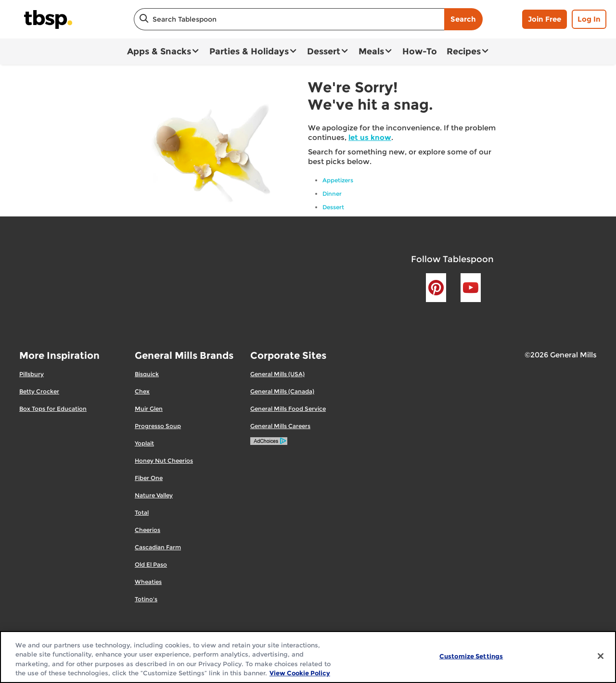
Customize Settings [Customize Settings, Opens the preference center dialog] (471, 656)
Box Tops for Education (53, 409)
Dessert (333, 207)
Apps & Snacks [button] (159, 51)
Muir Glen (149, 409)
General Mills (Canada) (282, 391)
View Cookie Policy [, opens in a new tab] (300, 673)
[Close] (601, 656)
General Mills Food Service (288, 409)
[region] (308, 657)
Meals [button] (371, 51)
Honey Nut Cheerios (164, 461)
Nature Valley (154, 495)
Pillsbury (32, 374)
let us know (370, 137)
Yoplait (144, 443)
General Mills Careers (280, 426)
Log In (589, 19)
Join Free (545, 19)
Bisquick (147, 374)
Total (142, 512)
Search (463, 19)
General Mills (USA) (277, 374)
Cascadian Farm (158, 547)
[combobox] (289, 19)
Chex (142, 391)
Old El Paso (151, 564)
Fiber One (149, 478)
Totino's (146, 599)
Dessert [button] (324, 51)
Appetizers (338, 180)
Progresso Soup (158, 426)
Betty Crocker (39, 391)
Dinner (332, 194)
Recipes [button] (464, 51)
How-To (420, 51)
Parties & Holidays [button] (249, 51)
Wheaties (148, 582)
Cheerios (148, 530)
